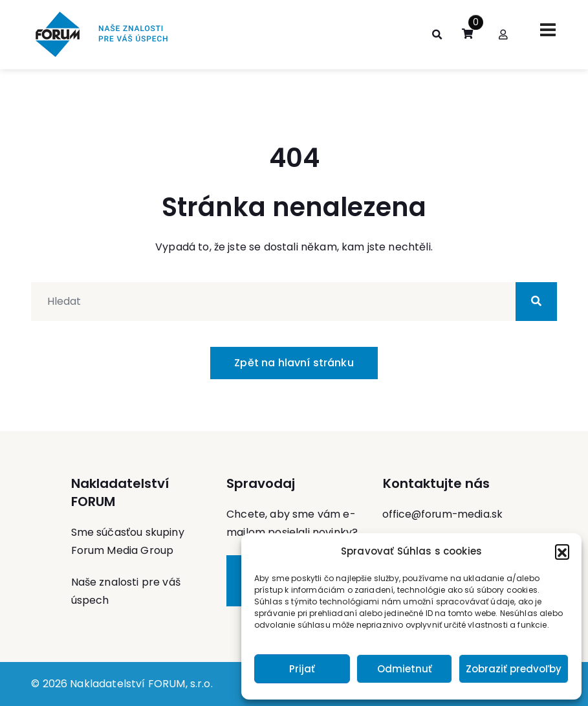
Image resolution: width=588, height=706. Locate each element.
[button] (562, 551)
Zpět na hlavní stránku (294, 363)
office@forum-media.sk (444, 514)
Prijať (302, 669)
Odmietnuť (405, 669)
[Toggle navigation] (548, 30)
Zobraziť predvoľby (514, 669)
